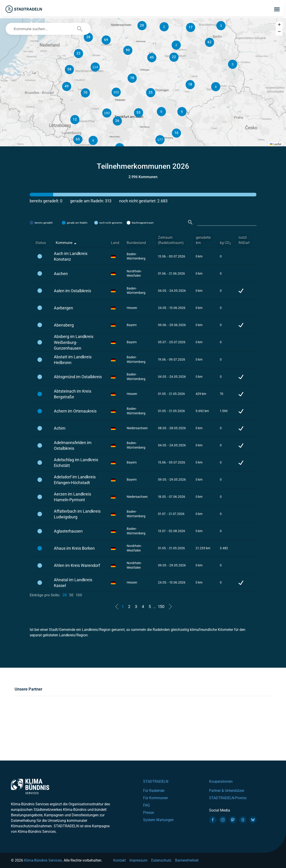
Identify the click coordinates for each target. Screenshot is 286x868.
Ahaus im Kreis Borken (74, 548)
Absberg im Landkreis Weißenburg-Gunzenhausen (74, 342)
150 (161, 607)
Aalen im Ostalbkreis (72, 291)
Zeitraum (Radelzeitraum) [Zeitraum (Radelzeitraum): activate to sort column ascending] (171, 240)
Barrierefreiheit (187, 860)
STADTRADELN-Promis (228, 798)
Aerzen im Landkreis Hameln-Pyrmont (72, 497)
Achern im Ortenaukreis (75, 411)
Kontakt (119, 860)
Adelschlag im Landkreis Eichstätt (76, 463)
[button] (182, 112)
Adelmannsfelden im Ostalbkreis (73, 445)
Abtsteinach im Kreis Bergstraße (73, 394)
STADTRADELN (156, 781)
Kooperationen (221, 781)
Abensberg (64, 325)
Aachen (61, 274)
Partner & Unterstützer (227, 791)
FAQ (146, 805)
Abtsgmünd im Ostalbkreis (78, 377)
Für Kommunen (156, 798)
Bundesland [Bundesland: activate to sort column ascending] (136, 243)
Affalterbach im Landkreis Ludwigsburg (77, 514)
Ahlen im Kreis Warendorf (77, 565)
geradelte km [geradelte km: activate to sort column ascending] (203, 240)
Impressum (138, 860)
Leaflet (276, 144)
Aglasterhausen (68, 531)
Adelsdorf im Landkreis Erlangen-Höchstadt (75, 480)
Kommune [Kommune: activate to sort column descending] (64, 243)
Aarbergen (63, 308)
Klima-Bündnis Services (43, 860)
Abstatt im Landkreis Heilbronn (73, 360)
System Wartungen (158, 820)
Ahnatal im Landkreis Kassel (73, 583)
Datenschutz (161, 860)
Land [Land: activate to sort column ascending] (115, 243)
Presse (148, 813)
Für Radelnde (154, 791)
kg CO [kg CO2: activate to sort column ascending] (225, 243)
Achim (60, 428)
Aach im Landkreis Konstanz (71, 256)
